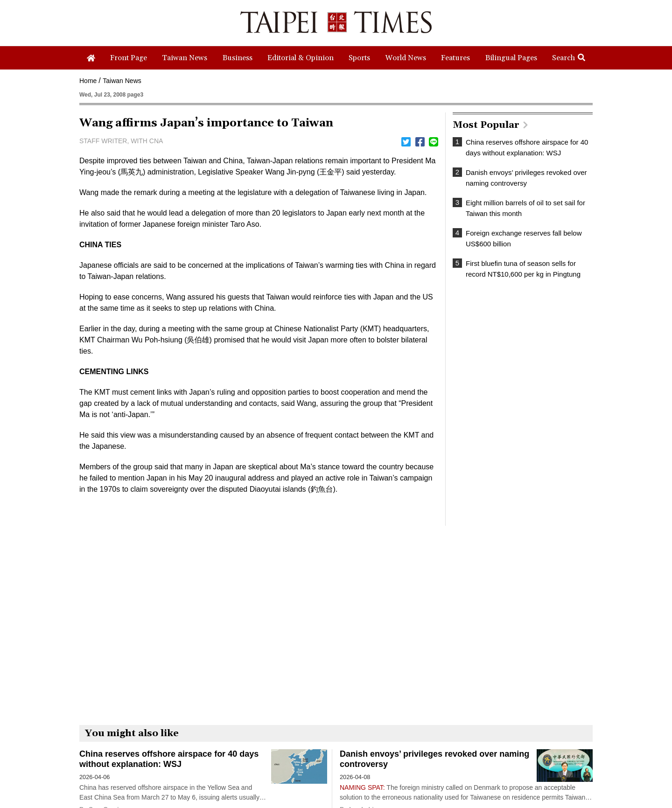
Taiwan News (122, 81)
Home (88, 81)
